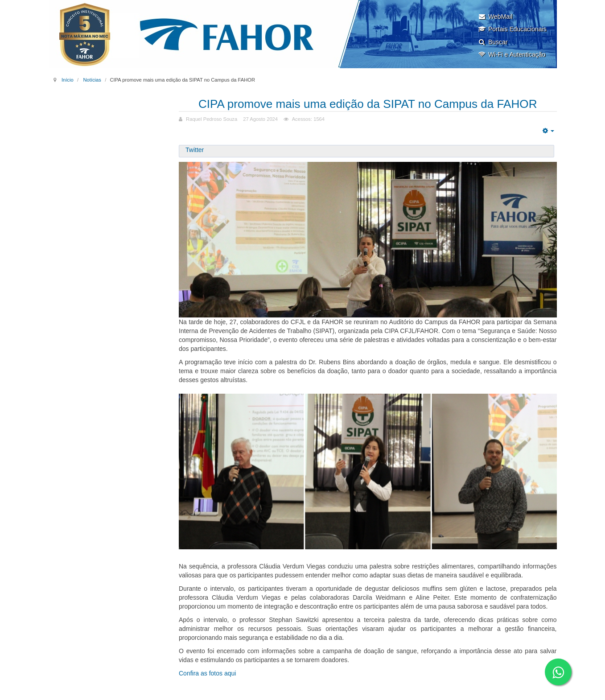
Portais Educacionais (512, 29)
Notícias (92, 80)
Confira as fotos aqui (207, 673)
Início (68, 80)
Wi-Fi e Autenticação (512, 54)
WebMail (495, 16)
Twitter (195, 150)
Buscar (493, 42)
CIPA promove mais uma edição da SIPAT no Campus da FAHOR (368, 104)
